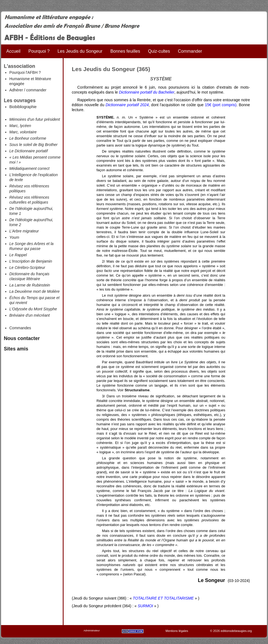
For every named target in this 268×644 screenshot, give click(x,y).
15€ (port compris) (221, 105)
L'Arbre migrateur (24, 231)
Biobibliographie (23, 107)
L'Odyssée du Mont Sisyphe (33, 309)
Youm (14, 237)
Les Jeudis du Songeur (80, 51)
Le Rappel (18, 255)
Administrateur (92, 631)
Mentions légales (177, 631)
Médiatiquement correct (29, 168)
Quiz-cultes (159, 51)
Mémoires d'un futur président (35, 119)
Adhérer (16, 90)
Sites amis (16, 349)
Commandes (20, 328)
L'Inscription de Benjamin (31, 261)
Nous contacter (22, 338)
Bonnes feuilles (125, 51)
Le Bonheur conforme (28, 138)
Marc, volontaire (23, 132)
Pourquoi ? (39, 51)
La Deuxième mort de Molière (35, 291)
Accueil (13, 51)
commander (36, 90)
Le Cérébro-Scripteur (27, 268)
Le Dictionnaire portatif (28, 151)
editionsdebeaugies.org (236, 631)
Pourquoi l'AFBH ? (25, 72)
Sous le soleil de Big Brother (33, 145)
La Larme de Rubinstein (30, 285)
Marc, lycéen (20, 126)
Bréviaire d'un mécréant (29, 315)
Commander (190, 51)
